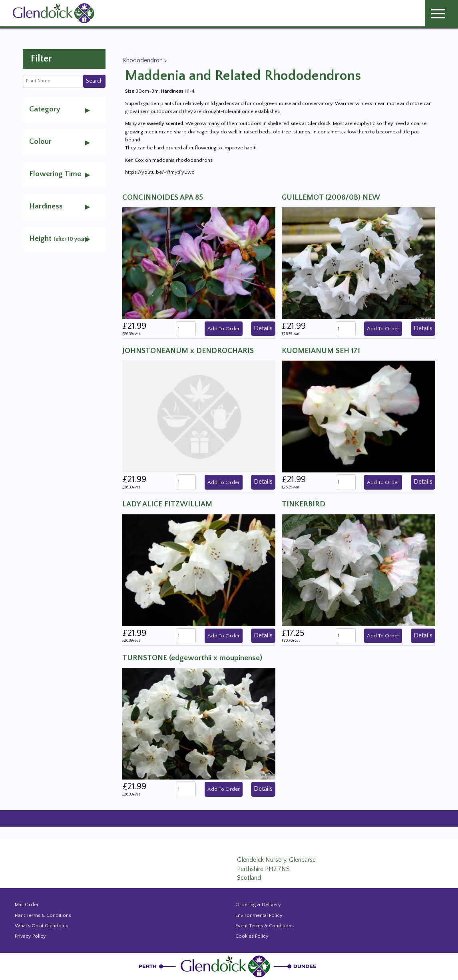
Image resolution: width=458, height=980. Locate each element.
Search (94, 81)
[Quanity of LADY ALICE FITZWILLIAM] (186, 636)
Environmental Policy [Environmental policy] (259, 915)
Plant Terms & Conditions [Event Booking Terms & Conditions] (43, 915)
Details (263, 328)
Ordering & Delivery (258, 905)
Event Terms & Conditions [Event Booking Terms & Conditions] (265, 926)
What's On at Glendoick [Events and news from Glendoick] (41, 926)
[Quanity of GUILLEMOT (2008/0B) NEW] (346, 329)
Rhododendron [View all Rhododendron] (143, 60)
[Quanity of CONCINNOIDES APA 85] (186, 329)
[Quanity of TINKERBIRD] (346, 636)
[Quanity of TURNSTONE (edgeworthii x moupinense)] (186, 789)
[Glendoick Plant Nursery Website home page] (229, 966)
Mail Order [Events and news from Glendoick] (27, 905)
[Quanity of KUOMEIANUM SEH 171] (346, 482)
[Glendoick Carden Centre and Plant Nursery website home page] (54, 13)
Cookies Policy (252, 936)
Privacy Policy (30, 936)
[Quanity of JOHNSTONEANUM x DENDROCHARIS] (186, 482)
